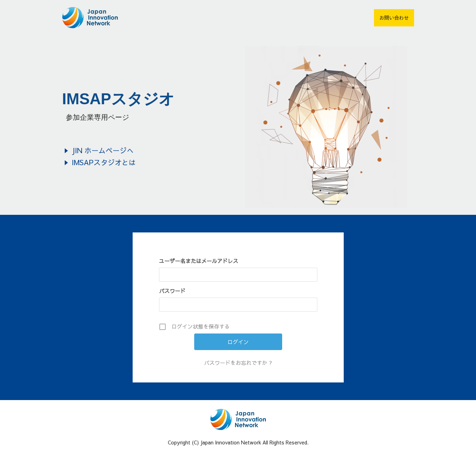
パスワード (172, 291)
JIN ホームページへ (103, 150)
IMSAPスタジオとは (104, 162)
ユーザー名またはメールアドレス (199, 261)
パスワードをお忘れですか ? (238, 363)
